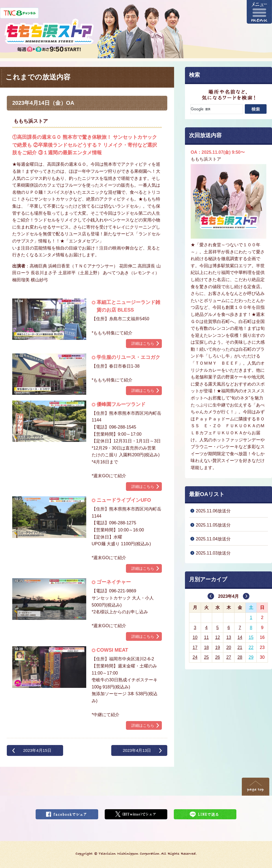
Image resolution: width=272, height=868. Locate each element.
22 (251, 647)
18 (206, 647)
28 (240, 657)
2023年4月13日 (137, 750)
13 (229, 637)
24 (195, 657)
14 (240, 637)
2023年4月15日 (37, 750)
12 (218, 637)
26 (218, 657)
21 (240, 647)
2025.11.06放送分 (213, 511)
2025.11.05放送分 (213, 525)
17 (195, 647)
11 (206, 637)
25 (206, 657)
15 (251, 637)
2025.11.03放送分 (213, 553)
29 (251, 657)
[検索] (217, 109)
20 (229, 647)
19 (218, 647)
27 (229, 657)
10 (195, 637)
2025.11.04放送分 (213, 539)
